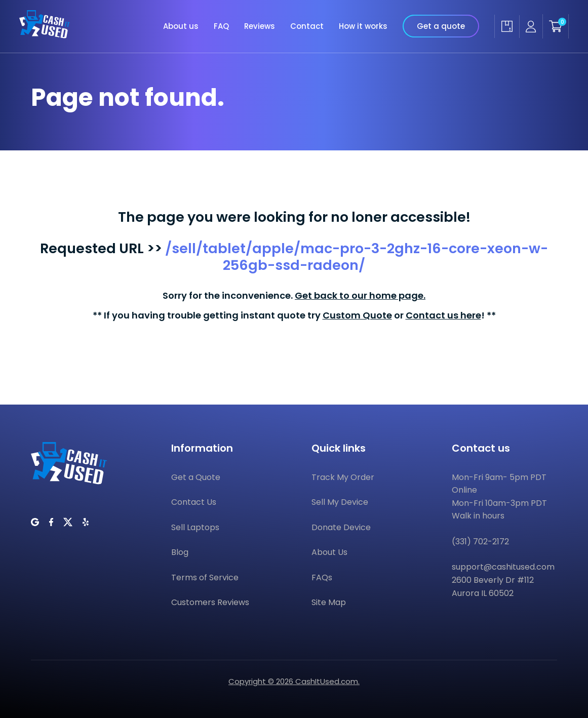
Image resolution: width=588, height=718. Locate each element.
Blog (180, 552)
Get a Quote (196, 477)
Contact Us (194, 502)
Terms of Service (205, 577)
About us (181, 26)
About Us (329, 552)
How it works (363, 26)
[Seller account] (531, 27)
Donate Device (341, 527)
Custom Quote (357, 315)
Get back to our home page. (360, 295)
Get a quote (441, 26)
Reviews (260, 26)
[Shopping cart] (556, 26)
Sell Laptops (195, 527)
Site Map (329, 602)
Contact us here (443, 315)
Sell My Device (340, 502)
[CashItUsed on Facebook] (51, 522)
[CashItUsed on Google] (35, 522)
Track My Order (343, 477)
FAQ (221, 26)
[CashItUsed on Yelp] (86, 522)
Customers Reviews (210, 602)
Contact (307, 26)
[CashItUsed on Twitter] (68, 522)
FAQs (322, 577)
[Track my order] (507, 26)
